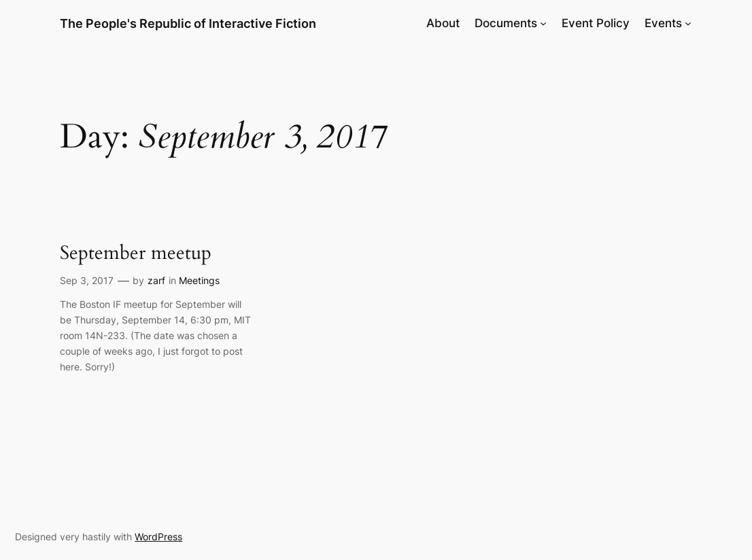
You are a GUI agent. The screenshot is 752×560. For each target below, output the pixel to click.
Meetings (199, 280)
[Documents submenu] (543, 23)
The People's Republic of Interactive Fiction (188, 23)
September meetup (136, 253)
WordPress (158, 537)
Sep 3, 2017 (87, 280)
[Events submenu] (688, 23)
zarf (156, 280)
